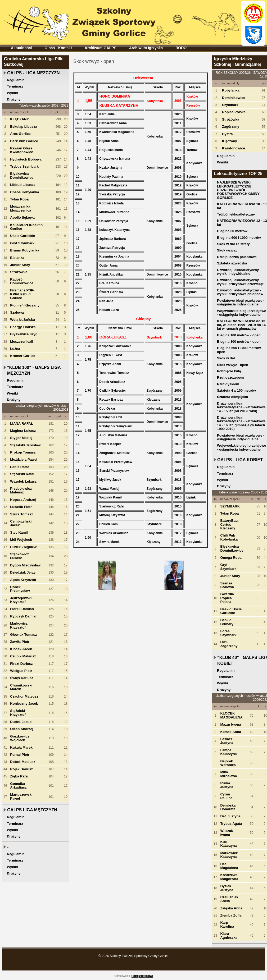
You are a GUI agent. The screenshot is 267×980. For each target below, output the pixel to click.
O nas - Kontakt (58, 48)
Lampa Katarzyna (228, 752)
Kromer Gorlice (23, 356)
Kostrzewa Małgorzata (229, 877)
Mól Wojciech (21, 540)
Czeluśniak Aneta (229, 899)
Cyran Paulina (226, 796)
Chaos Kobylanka (24, 192)
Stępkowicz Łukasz (19, 556)
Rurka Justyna (227, 785)
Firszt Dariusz (21, 664)
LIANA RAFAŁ (21, 423)
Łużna (15, 349)
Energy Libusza (23, 327)
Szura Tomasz (21, 514)
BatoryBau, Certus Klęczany (229, 524)
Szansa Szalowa (227, 585)
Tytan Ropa (19, 199)
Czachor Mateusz (24, 696)
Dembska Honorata (228, 807)
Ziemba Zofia (231, 915)
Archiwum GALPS (101, 48)
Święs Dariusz (22, 678)
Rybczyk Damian (24, 616)
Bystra (227, 134)
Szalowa (17, 312)
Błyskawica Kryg (24, 334)
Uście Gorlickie (22, 236)
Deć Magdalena (229, 866)
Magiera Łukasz (23, 431)
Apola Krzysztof (23, 580)
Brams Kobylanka (25, 250)
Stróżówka (19, 272)
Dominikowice (234, 98)
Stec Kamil (19, 532)
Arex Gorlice (20, 134)
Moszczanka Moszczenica (21, 208)
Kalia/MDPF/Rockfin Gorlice (26, 227)
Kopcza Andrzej (23, 500)
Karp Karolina (227, 924)
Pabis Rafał (19, 467)
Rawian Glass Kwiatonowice (22, 150)
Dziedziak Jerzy (23, 572)
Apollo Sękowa (22, 217)
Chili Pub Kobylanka (229, 537)
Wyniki (12, 93)
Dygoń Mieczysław (25, 565)
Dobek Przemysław (20, 589)
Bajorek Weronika (228, 763)
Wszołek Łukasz (23, 481)
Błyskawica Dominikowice (22, 175)
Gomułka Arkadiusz (18, 786)
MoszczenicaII (22, 342)
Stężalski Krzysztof (18, 713)
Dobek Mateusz (23, 762)
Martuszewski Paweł (21, 796)
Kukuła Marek (21, 747)
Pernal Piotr (20, 755)
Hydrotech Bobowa (26, 159)
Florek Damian (22, 609)
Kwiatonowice (234, 148)
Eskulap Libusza (24, 127)
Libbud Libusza (23, 185)
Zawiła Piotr (20, 642)
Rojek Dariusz (21, 769)
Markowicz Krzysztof (19, 625)
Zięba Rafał (19, 776)
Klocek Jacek (21, 649)
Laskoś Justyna (227, 741)
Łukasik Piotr (21, 507)
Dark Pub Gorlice (24, 141)
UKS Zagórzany (229, 644)
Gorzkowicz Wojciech (20, 738)
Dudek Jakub (21, 722)
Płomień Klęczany (25, 305)
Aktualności (21, 48)
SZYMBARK (230, 506)
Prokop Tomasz (23, 452)
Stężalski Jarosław (25, 445)
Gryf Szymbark (22, 243)
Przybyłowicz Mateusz (21, 490)
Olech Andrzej (22, 729)
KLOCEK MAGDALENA (231, 715)
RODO (181, 48)
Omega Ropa (231, 558)
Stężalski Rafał (22, 474)
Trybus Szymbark (24, 166)
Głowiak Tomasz (23, 635)
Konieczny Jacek (24, 704)
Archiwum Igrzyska (146, 48)
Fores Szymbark (228, 633)
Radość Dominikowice (22, 281)
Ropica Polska (234, 112)
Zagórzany (231, 127)
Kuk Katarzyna (228, 844)
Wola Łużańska (22, 320)
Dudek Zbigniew (23, 547)
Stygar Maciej (21, 438)
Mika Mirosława (228, 774)
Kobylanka (231, 90)
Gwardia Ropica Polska (227, 598)
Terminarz (15, 86)
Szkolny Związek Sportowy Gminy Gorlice (82, 21)
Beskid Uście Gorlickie (231, 611)
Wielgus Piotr (21, 671)
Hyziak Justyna (227, 888)
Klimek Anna (230, 732)
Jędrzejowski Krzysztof (21, 600)
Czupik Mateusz (23, 656)
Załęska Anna (231, 908)
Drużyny (14, 99)
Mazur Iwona (230, 724)
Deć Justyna (230, 816)
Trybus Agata (231, 824)
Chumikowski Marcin (21, 687)
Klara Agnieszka (229, 935)
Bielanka (17, 258)
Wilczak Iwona (227, 833)
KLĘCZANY (19, 119)
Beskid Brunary (227, 622)
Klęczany (229, 141)
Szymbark (230, 105)
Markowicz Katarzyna (229, 855)
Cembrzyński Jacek (21, 523)
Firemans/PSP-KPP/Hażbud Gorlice (22, 294)
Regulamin (16, 80)
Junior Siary (20, 265)
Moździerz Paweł (24, 459)
